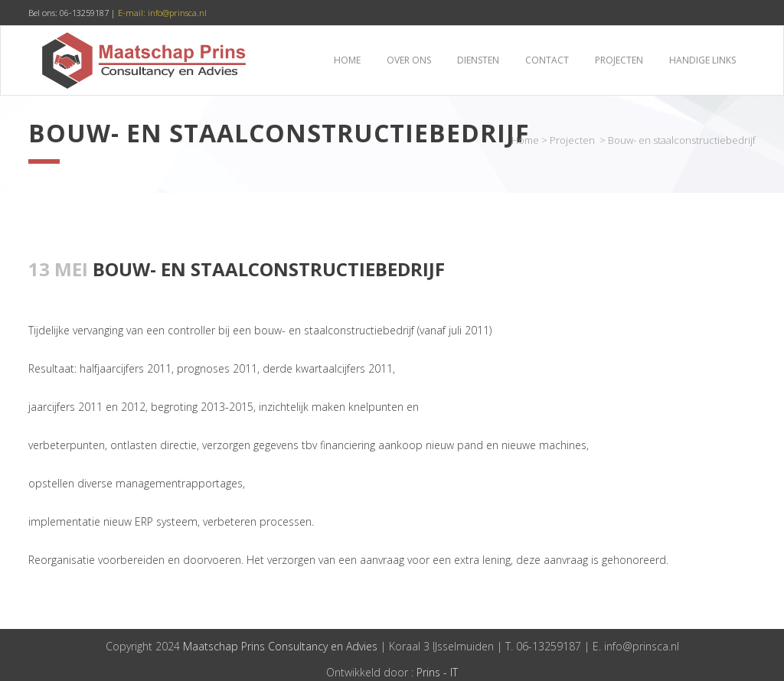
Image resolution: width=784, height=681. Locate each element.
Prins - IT (437, 672)
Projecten (572, 140)
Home (525, 140)
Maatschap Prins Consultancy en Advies (280, 646)
